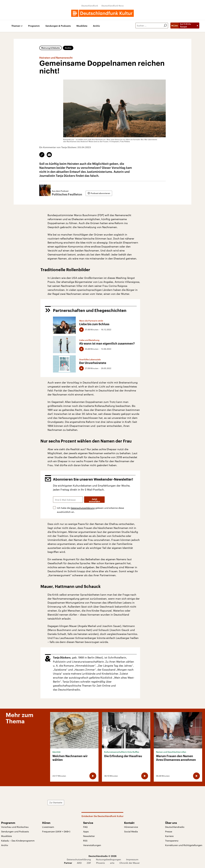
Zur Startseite (56, 802)
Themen (16, 26)
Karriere (169, 836)
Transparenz (172, 841)
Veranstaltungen (92, 845)
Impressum (132, 859)
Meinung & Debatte (51, 48)
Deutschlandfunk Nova (113, 6)
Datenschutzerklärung (83, 508)
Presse (169, 831)
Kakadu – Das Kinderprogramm (18, 841)
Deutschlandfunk (90, 6)
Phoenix (101, 863)
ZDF (89, 863)
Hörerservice (131, 827)
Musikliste (82, 26)
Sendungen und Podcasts (15, 831)
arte (112, 863)
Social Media (131, 831)
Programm (34, 26)
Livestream (48, 827)
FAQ (85, 827)
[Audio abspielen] (81, 330)
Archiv (96, 26)
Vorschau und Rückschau (15, 827)
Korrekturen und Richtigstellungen (184, 845)
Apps (86, 831)
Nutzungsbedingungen (108, 859)
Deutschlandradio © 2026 (102, 856)
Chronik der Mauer (130, 863)
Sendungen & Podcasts (58, 26)
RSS (85, 841)
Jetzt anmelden (94, 500)
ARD (79, 863)
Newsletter (89, 836)
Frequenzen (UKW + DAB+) (56, 831)
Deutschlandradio (175, 827)
